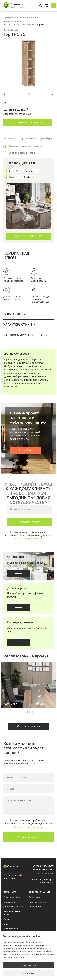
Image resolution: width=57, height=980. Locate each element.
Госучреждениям (28, 138)
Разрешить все (29, 965)
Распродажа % (11, 929)
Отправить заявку (29, 522)
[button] (6, 94)
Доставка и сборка (13, 907)
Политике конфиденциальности (29, 539)
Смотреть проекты (29, 726)
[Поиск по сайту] (41, 6)
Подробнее (25, 450)
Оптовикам (9, 138)
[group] (28, 63)
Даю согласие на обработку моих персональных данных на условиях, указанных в (28, 535)
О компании (10, 902)
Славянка (12, 867)
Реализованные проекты (12, 913)
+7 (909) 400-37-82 (43, 869)
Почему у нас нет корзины (11, 877)
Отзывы (7, 919)
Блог (6, 924)
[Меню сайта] (54, 6)
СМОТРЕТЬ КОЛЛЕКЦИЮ (29, 236)
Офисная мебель (12, 897)
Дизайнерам (47, 138)
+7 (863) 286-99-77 (43, 866)
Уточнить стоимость (28, 123)
